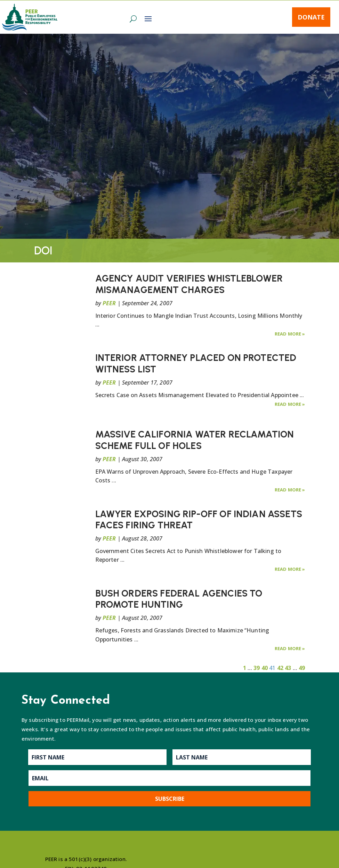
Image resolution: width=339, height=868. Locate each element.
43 (288, 668)
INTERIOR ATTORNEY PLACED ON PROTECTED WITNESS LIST (196, 363)
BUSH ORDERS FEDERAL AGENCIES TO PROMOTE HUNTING (179, 599)
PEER (109, 303)
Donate (311, 17)
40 (265, 668)
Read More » (290, 334)
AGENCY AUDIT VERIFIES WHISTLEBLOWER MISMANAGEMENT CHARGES (189, 284)
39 (257, 668)
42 (280, 668)
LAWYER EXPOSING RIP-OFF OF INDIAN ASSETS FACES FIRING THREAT (199, 519)
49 (302, 668)
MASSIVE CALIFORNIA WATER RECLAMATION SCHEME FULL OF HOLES (195, 440)
